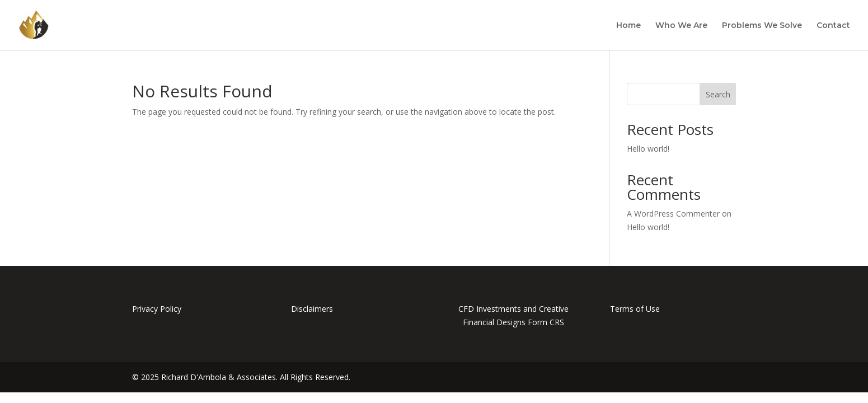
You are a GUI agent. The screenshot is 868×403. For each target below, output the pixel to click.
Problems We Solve (762, 26)
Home (628, 26)
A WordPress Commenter (673, 214)
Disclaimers (312, 309)
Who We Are (681, 26)
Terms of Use (635, 309)
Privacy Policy (157, 309)
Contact (833, 26)
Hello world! (648, 149)
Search (718, 94)
